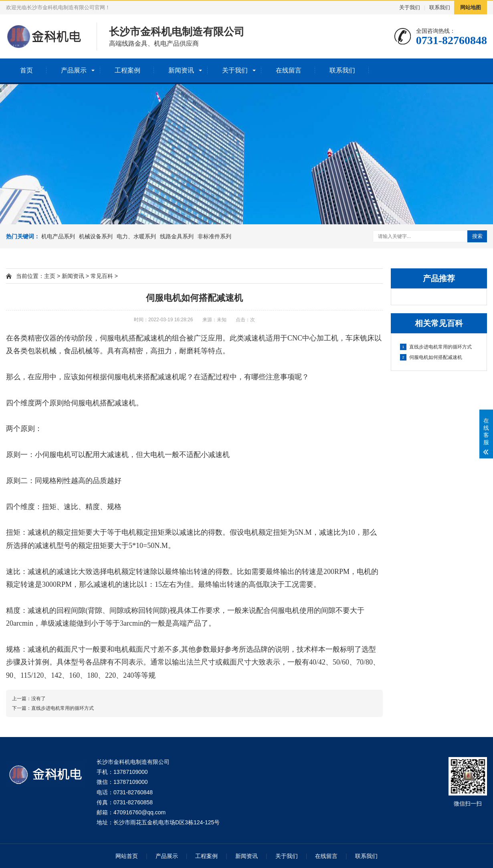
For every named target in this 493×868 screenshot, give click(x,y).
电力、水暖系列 (136, 236)
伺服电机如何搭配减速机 (431, 357)
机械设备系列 (96, 236)
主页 (50, 276)
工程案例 (127, 70)
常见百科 (102, 276)
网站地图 (471, 7)
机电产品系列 (58, 236)
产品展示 (74, 70)
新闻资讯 (181, 70)
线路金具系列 (177, 236)
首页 (26, 70)
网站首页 (127, 856)
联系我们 (440, 7)
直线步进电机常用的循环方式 (436, 347)
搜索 (477, 236)
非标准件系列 (214, 236)
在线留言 (289, 70)
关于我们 (410, 7)
